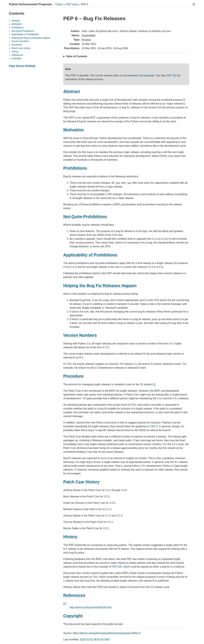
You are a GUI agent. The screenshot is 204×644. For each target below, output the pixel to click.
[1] (154, 384)
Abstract (16, 21)
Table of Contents (77, 56)
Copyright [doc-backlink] (73, 616)
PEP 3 (154, 426)
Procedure (17, 45)
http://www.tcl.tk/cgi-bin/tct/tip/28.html (91, 607)
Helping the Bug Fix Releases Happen (31, 38)
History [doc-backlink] (70, 537)
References (17, 55)
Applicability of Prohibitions (25, 34)
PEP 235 (117, 567)
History (15, 52)
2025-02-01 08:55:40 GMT (95, 639)
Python (59, 4)
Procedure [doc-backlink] (73, 376)
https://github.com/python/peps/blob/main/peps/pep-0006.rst (107, 633)
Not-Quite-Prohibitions (23, 31)
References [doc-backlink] (74, 595)
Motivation (17, 24)
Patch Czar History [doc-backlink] (81, 482)
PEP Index (72, 4)
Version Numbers (20, 41)
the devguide (147, 75)
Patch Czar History (21, 48)
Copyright (16, 58)
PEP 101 (172, 75)
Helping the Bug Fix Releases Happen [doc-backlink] (100, 286)
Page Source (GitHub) (22, 66)
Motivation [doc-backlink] (73, 130)
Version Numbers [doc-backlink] (80, 335)
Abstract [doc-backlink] (72, 91)
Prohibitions (17, 28)
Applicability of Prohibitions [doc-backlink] (90, 255)
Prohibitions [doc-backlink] (75, 168)
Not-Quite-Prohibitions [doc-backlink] (85, 217)
